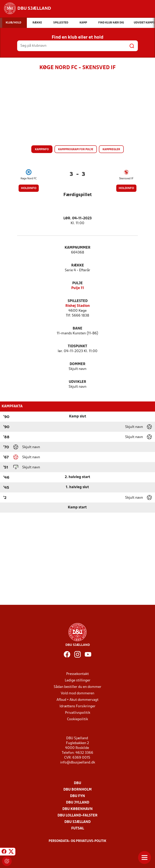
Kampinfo (42, 149)
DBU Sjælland (77, 822)
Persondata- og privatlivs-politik (77, 841)
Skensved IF (126, 179)
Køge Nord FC (29, 179)
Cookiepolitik (77, 719)
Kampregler (111, 149)
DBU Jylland (78, 803)
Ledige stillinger (78, 681)
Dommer (77, 364)
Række (78, 266)
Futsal (78, 828)
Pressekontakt (77, 674)
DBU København (77, 809)
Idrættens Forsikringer (77, 706)
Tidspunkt (77, 346)
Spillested (78, 301)
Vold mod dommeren (77, 693)
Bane (77, 329)
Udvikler (77, 382)
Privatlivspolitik (78, 713)
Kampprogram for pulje (76, 149)
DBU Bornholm (77, 790)
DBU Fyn (77, 796)
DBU (77, 783)
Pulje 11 (78, 288)
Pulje (77, 283)
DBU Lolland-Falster (77, 816)
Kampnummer (77, 248)
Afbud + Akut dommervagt (77, 700)
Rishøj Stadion (78, 306)
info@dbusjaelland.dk (78, 763)
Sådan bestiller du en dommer (77, 687)
